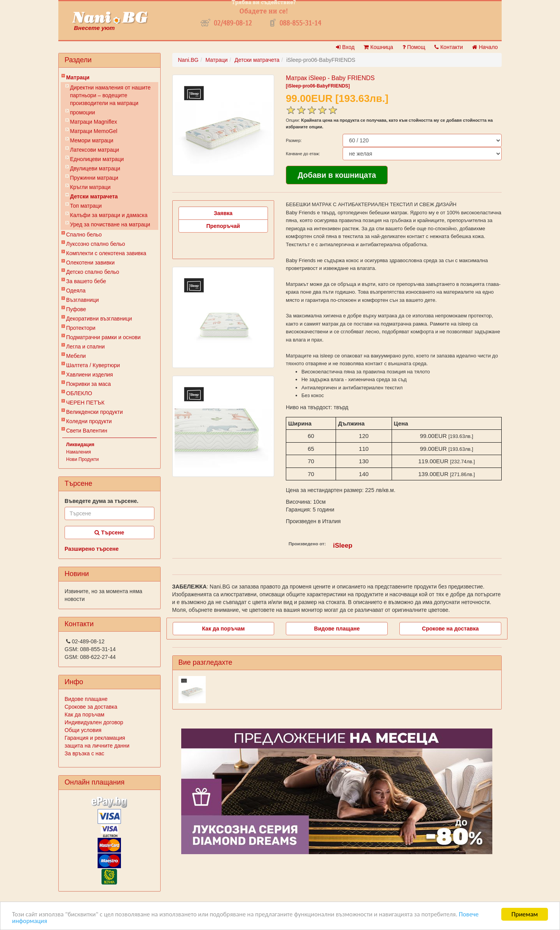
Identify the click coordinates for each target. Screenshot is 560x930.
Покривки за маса (88, 384)
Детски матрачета (94, 196)
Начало (485, 47)
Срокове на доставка (450, 629)
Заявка (223, 213)
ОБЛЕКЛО (79, 393)
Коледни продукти (89, 421)
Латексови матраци (94, 150)
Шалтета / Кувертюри (93, 365)
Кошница (378, 47)
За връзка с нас (84, 753)
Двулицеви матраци (95, 168)
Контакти (449, 47)
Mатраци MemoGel (94, 131)
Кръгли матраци (90, 187)
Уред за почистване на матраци (110, 224)
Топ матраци (86, 206)
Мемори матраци (92, 140)
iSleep (343, 546)
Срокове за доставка (91, 707)
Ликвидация (80, 445)
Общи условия (83, 730)
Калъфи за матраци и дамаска (109, 215)
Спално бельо (84, 235)
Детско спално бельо (93, 272)
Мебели (76, 356)
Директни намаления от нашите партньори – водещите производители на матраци (110, 95)
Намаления (79, 452)
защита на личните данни (97, 746)
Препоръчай (223, 226)
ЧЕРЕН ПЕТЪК (85, 403)
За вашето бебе (86, 281)
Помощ (414, 47)
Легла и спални (85, 347)
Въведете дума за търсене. (101, 501)
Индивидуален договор (94, 722)
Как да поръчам (84, 715)
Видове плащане (86, 699)
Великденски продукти (94, 412)
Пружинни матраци (94, 178)
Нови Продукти (82, 459)
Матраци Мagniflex (94, 122)
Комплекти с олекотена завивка (106, 253)
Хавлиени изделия (89, 375)
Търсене (109, 532)
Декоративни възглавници (99, 319)
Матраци (78, 77)
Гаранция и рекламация (95, 738)
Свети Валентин (87, 431)
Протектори (81, 328)
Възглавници (82, 300)
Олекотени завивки (90, 263)
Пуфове (76, 309)
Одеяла (76, 291)
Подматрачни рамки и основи (103, 337)
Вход (345, 47)
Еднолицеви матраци (97, 159)
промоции (82, 112)
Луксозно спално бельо (96, 244)
